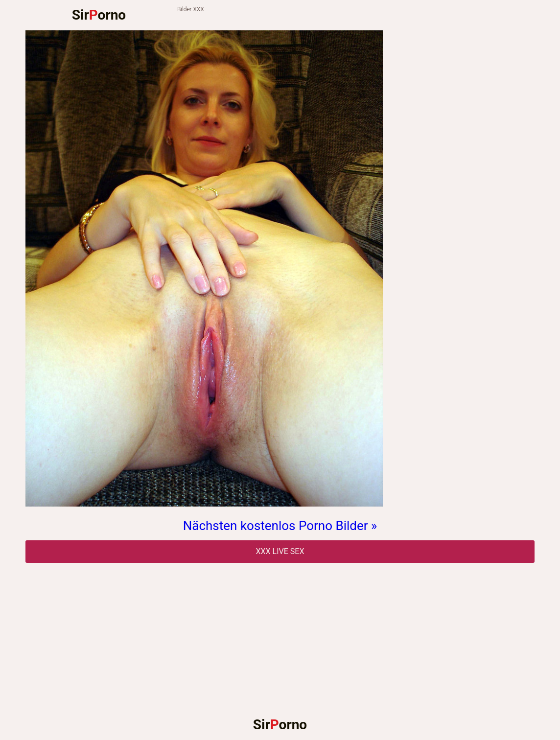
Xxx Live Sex (280, 551)
